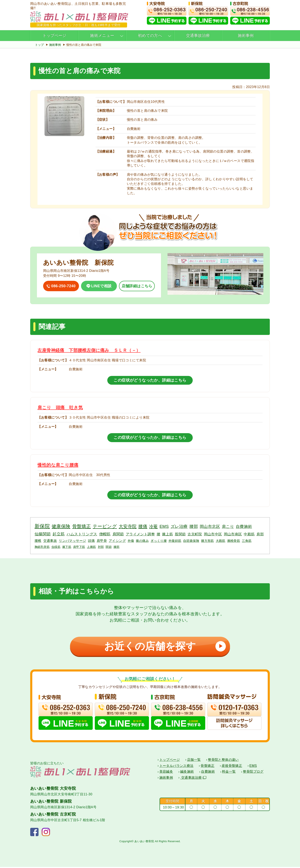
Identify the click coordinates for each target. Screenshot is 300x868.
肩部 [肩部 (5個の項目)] (260, 534)
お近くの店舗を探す (164, 646)
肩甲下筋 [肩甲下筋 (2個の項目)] (79, 547)
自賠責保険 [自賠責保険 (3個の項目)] (191, 541)
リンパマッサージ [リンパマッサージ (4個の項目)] (72, 541)
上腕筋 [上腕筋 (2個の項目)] (91, 547)
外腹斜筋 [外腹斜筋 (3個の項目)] (175, 541)
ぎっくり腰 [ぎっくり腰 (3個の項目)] (159, 541)
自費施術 (208, 773)
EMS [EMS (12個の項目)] (164, 526)
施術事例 (246, 35)
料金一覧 (229, 773)
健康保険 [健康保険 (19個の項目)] (61, 526)
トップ (39, 45)
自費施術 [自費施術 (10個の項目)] (244, 527)
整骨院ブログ (253, 773)
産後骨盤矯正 (232, 767)
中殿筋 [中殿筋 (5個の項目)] (249, 534)
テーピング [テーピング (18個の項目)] (105, 526)
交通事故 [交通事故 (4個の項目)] (50, 541)
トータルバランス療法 (176, 767)
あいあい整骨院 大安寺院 (53, 789)
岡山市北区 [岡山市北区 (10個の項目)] (210, 527)
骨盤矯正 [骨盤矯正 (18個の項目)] (82, 526)
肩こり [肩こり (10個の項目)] (228, 527)
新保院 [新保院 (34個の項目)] (42, 526)
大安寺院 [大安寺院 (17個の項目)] (128, 526)
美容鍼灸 (166, 773)
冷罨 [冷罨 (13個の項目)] (153, 526)
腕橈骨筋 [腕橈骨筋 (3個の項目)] (234, 541)
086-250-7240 (63, 286)
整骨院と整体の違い (223, 761)
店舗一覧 (194, 761)
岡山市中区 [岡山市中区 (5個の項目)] (213, 534)
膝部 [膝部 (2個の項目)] (117, 547)
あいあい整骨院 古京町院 (53, 815)
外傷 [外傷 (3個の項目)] (131, 541)
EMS (253, 767)
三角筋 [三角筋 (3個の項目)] (247, 541)
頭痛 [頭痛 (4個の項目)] (91, 541)
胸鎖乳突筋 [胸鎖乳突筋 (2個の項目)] (42, 547)
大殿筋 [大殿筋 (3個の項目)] (221, 541)
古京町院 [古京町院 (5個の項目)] (195, 534)
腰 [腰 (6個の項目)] (158, 534)
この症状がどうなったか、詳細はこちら (150, 380)
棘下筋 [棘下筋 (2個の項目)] (67, 547)
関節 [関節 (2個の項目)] (109, 547)
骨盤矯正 (207, 767)
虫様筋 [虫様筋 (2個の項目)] (56, 547)
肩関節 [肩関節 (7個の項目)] (118, 534)
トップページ (54, 35)
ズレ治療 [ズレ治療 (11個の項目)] (179, 526)
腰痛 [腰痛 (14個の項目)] (143, 526)
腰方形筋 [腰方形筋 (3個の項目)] (207, 541)
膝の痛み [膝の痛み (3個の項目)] (142, 541)
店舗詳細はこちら (137, 286)
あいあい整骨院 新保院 (51, 802)
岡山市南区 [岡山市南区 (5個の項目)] (233, 534)
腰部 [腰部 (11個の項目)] (194, 526)
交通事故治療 (198, 35)
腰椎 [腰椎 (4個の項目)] (38, 541)
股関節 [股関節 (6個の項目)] (180, 534)
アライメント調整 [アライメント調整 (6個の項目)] (140, 534)
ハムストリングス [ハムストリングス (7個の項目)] (82, 534)
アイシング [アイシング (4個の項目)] (117, 541)
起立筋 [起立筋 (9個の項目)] (59, 534)
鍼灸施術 (187, 773)
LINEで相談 (101, 286)
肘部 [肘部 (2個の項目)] (101, 547)
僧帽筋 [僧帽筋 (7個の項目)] (105, 534)
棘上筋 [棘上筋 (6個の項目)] (167, 534)
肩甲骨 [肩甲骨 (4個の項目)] (102, 541)
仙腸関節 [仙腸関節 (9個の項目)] (43, 534)
